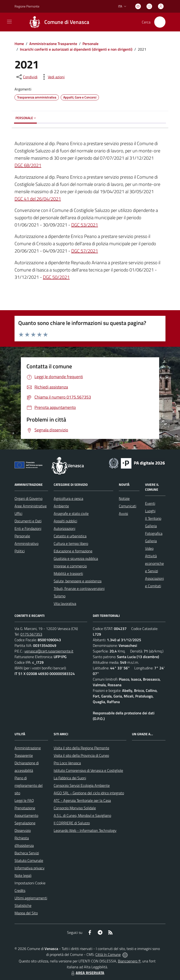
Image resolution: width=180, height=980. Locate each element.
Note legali (23, 875)
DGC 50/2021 (56, 277)
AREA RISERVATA (87, 973)
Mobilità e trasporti (68, 573)
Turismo (60, 596)
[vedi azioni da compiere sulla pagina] (52, 77)
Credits (20, 890)
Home (19, 44)
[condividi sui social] (26, 77)
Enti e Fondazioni (28, 528)
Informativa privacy (30, 868)
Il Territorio (153, 518)
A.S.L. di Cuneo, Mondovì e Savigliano (82, 815)
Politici (20, 551)
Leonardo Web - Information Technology (85, 830)
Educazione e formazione (73, 551)
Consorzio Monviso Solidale (75, 808)
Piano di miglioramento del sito (29, 785)
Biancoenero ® (129, 961)
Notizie (124, 498)
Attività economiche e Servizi (154, 563)
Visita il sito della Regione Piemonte (81, 748)
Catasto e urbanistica (70, 536)
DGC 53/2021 (85, 225)
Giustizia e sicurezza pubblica (76, 558)
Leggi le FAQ (24, 800)
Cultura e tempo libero (71, 543)
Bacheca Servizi (27, 853)
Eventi (150, 503)
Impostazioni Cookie (30, 883)
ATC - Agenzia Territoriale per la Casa (82, 800)
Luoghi (150, 511)
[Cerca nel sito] (160, 22)
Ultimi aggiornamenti (31, 898)
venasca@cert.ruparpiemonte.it (49, 651)
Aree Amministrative (31, 506)
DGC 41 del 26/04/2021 (38, 199)
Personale (90, 44)
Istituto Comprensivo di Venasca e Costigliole (88, 770)
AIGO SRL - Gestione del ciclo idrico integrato (89, 793)
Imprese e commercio (70, 566)
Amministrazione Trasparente (53, 44)
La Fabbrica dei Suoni (70, 778)
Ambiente (61, 506)
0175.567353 (31, 634)
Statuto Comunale (29, 860)
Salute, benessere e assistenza (78, 581)
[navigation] (9, 22)
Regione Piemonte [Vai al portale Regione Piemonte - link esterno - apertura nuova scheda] (27, 6)
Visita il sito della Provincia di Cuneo (81, 755)
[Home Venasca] (57, 22)
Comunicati (127, 506)
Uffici (18, 513)
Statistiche (23, 905)
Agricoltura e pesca (68, 498)
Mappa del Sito (26, 913)
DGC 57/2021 (85, 251)
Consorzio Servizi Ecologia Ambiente (82, 785)
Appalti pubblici (65, 521)
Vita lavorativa (65, 603)
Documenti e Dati (28, 521)
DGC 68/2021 (28, 165)
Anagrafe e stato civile (71, 513)
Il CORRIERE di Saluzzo (72, 823)
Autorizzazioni (64, 528)
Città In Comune (108, 954)
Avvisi (123, 513)
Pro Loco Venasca (67, 763)
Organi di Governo (28, 498)
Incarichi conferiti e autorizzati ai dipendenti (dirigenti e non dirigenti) (76, 49)
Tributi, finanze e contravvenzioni (79, 588)
